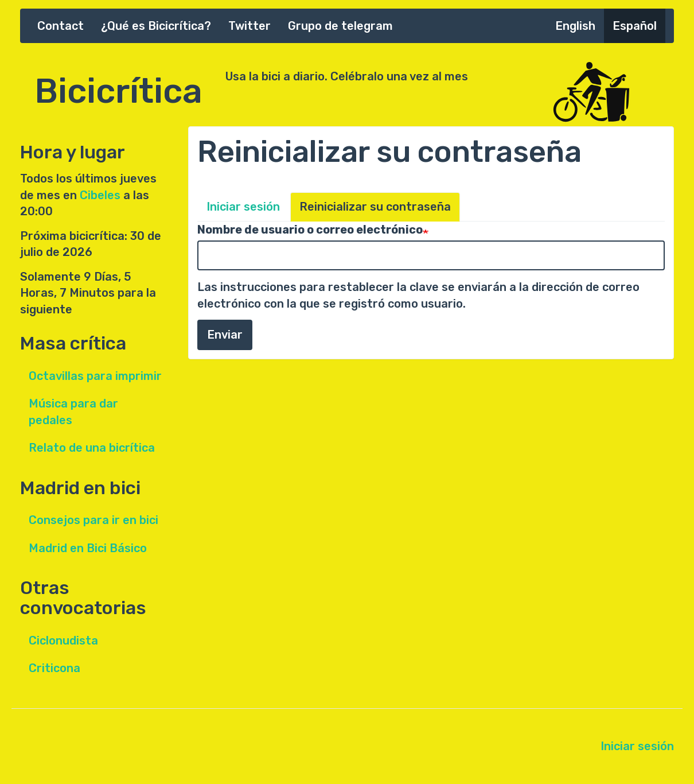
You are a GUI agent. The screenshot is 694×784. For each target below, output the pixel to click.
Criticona (54, 668)
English (575, 26)
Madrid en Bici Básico (88, 548)
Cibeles (100, 195)
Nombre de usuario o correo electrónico (310, 230)
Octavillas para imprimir (95, 376)
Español (635, 26)
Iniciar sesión (243, 207)
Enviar (225, 335)
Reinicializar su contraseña (375, 207)
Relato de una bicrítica (92, 448)
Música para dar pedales (73, 412)
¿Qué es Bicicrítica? (156, 26)
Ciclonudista (63, 641)
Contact (61, 26)
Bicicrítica (118, 85)
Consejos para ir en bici (93, 520)
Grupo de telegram (340, 26)
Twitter (249, 26)
